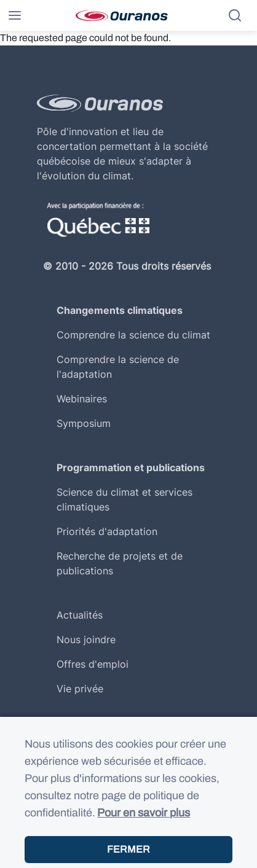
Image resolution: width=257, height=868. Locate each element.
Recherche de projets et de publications (120, 563)
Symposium (84, 423)
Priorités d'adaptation (107, 531)
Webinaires (82, 399)
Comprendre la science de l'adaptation (118, 367)
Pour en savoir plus (144, 823)
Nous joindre (86, 639)
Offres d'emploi (93, 664)
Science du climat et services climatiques (125, 499)
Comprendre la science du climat (133, 335)
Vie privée (80, 689)
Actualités (80, 615)
